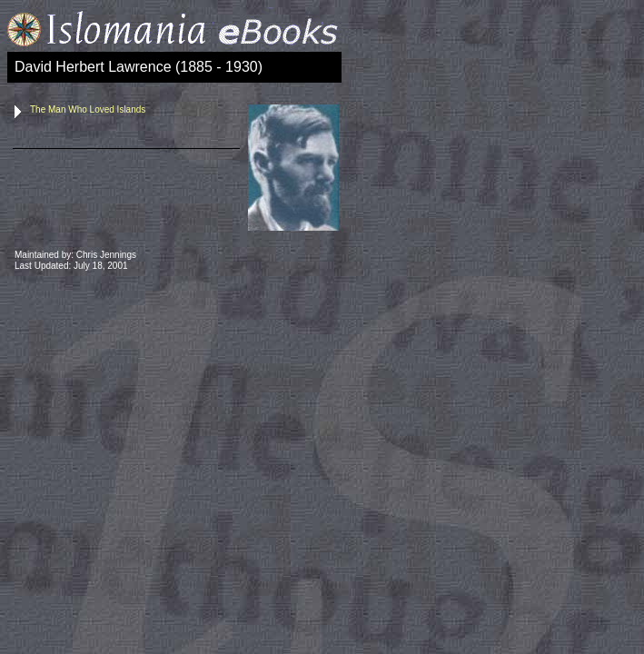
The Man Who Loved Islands (88, 109)
